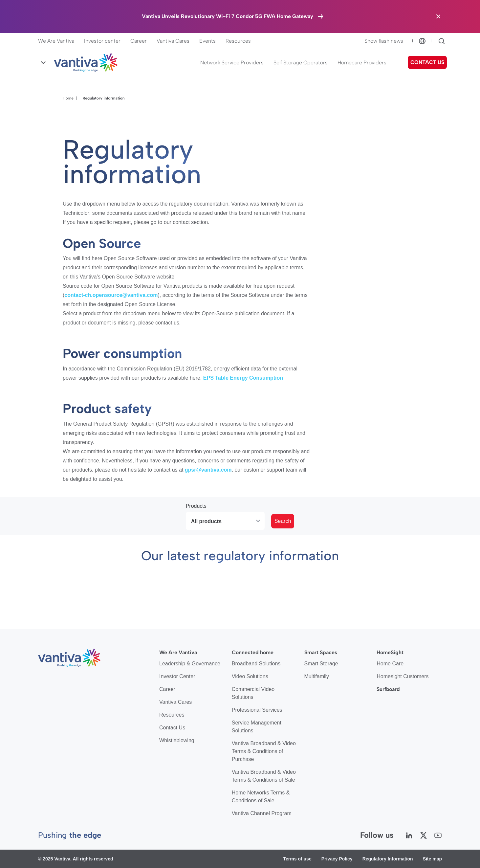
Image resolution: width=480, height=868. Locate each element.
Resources (238, 41)
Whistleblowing (177, 740)
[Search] (442, 41)
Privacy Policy (337, 859)
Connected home (253, 652)
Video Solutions (250, 676)
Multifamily (317, 676)
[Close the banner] (438, 16)
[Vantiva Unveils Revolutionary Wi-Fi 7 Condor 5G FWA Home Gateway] (233, 16)
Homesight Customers (403, 676)
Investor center (102, 41)
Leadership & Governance (190, 664)
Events (207, 41)
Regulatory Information (388, 859)
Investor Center (177, 676)
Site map (432, 859)
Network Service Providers (232, 63)
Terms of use (297, 859)
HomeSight (390, 652)
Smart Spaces (321, 652)
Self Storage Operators (301, 63)
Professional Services (257, 710)
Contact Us (172, 728)
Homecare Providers (362, 63)
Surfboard (388, 689)
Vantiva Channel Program (262, 813)
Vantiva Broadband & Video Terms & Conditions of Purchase (264, 751)
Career (139, 41)
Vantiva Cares (173, 41)
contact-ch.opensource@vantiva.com (111, 295)
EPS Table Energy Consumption (243, 378)
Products (196, 506)
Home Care (390, 664)
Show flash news (384, 41)
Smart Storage (321, 664)
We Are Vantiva (56, 41)
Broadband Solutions (256, 664)
